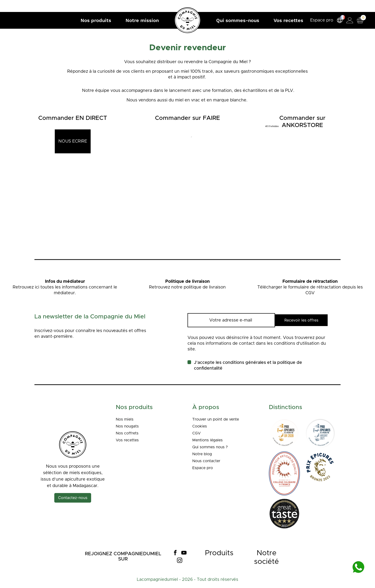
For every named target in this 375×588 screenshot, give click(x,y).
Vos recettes (129, 440)
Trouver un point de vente (219, 419)
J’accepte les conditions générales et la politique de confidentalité (248, 366)
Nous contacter (208, 461)
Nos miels (126, 419)
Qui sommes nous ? (212, 447)
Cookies (200, 426)
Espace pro (320, 20)
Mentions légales (210, 440)
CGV (197, 433)
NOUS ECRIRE (73, 141)
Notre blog (203, 454)
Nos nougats (129, 426)
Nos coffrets (128, 433)
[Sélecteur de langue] (338, 20)
